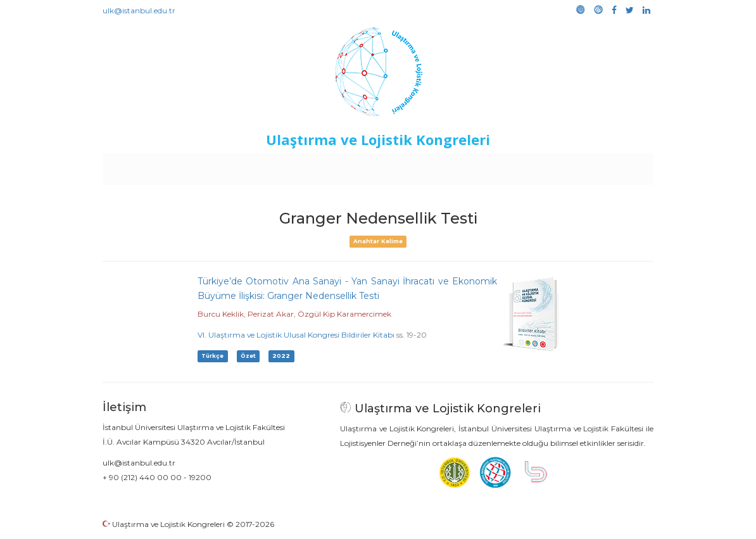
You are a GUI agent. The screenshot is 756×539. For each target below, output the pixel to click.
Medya (605, 166)
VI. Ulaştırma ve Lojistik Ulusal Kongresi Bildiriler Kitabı (296, 335)
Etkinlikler (359, 166)
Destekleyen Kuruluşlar (278, 166)
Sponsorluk (465, 166)
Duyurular (410, 166)
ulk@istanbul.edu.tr (139, 10)
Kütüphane (523, 166)
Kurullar (201, 166)
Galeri (569, 166)
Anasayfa (156, 166)
